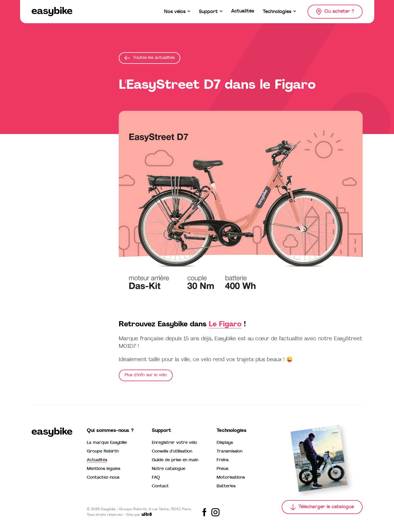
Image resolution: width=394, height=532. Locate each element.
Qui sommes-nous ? (110, 431)
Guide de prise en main (175, 460)
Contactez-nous (103, 478)
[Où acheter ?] (335, 12)
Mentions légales (104, 469)
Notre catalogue (169, 469)
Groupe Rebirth (103, 452)
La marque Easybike (107, 443)
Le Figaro (225, 325)
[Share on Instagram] (215, 512)
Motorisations (231, 478)
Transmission (230, 452)
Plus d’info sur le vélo (146, 375)
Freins (223, 460)
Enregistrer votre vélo (174, 443)
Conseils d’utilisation (172, 452)
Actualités (97, 460)
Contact (160, 486)
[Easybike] (52, 12)
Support (161, 431)
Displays (225, 443)
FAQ (156, 478)
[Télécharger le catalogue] (322, 507)
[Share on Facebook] (204, 512)
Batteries (226, 486)
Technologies (232, 431)
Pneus (222, 469)
